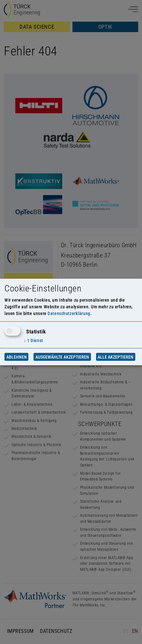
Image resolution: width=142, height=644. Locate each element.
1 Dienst (33, 340)
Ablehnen (17, 357)
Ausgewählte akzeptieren (62, 357)
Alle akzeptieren (116, 357)
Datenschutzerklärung (69, 313)
